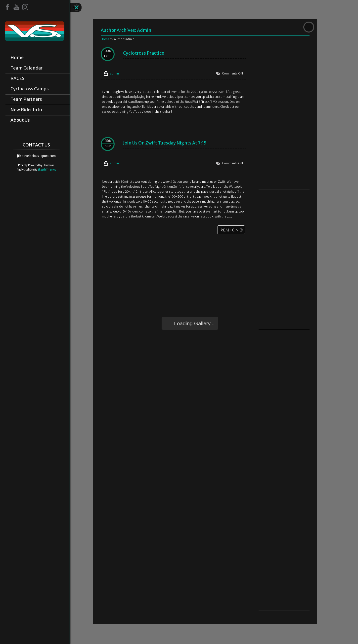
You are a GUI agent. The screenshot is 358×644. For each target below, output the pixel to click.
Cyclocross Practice (144, 53)
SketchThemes (47, 170)
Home (17, 58)
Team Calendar (26, 68)
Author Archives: (119, 30)
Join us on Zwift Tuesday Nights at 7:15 (165, 143)
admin (144, 30)
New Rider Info (26, 110)
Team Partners (26, 99)
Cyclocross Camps (30, 89)
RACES (17, 78)
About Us (20, 120)
